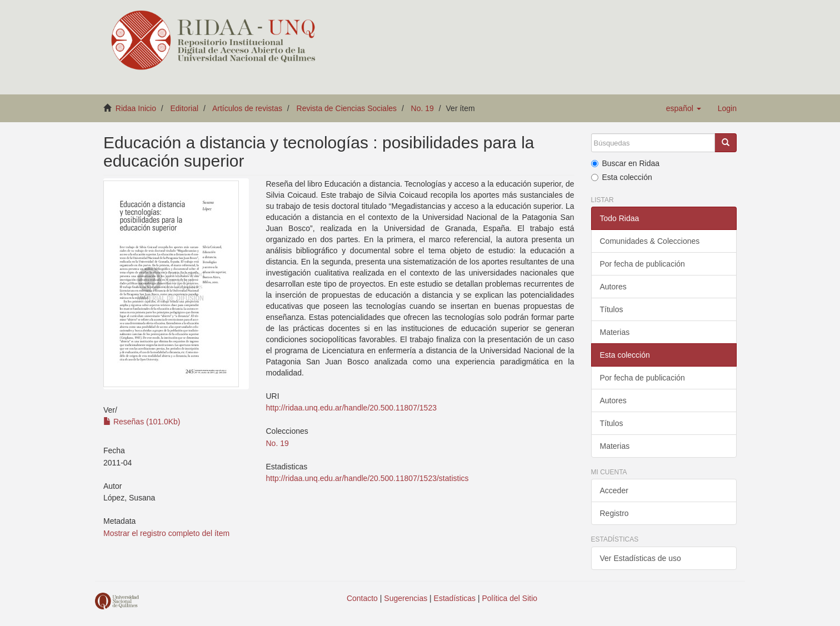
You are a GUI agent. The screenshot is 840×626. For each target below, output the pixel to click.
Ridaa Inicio (136, 108)
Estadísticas (455, 598)
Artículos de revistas (247, 108)
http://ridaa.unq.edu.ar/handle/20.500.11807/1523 (351, 408)
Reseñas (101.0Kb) (142, 422)
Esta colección (622, 177)
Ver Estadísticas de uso (641, 558)
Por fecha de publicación (642, 264)
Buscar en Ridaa (626, 163)
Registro (614, 513)
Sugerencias (406, 598)
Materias (615, 332)
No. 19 (422, 108)
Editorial (185, 108)
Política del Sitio (510, 598)
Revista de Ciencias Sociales (347, 108)
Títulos (612, 309)
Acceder (614, 490)
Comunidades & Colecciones (650, 241)
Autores (613, 287)
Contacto (362, 598)
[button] (684, 108)
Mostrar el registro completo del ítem (166, 533)
